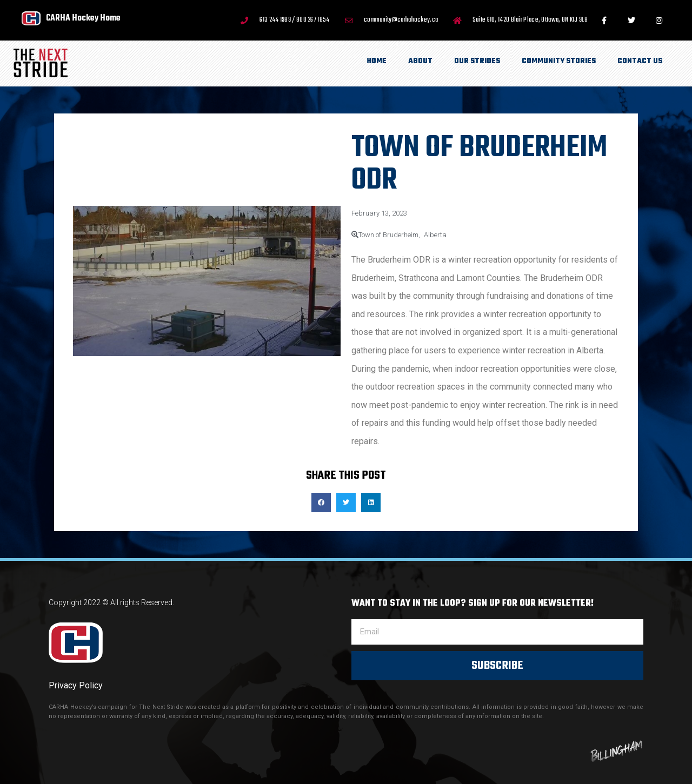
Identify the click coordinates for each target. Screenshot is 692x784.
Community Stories (559, 61)
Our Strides (477, 61)
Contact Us (640, 61)
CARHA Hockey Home (83, 18)
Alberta (435, 235)
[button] (321, 502)
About (420, 61)
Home (377, 61)
